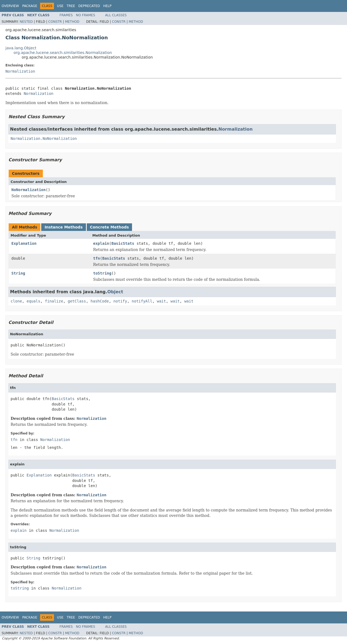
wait (162, 301)
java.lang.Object (21, 48)
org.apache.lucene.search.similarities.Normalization (63, 53)
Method (72, 22)
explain (101, 243)
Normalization (20, 71)
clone (16, 301)
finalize (54, 301)
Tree (71, 6)
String (18, 273)
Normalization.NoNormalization (44, 139)
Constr (55, 22)
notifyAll (142, 301)
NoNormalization (28, 190)
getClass (77, 301)
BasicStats (123, 243)
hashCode (100, 301)
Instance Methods (63, 227)
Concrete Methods (110, 227)
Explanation (24, 243)
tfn (97, 258)
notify (120, 301)
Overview (10, 6)
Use (60, 6)
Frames (66, 15)
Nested (26, 22)
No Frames (86, 15)
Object (115, 292)
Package (30, 6)
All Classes (116, 15)
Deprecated (89, 6)
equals (33, 301)
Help (107, 6)
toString (102, 273)
